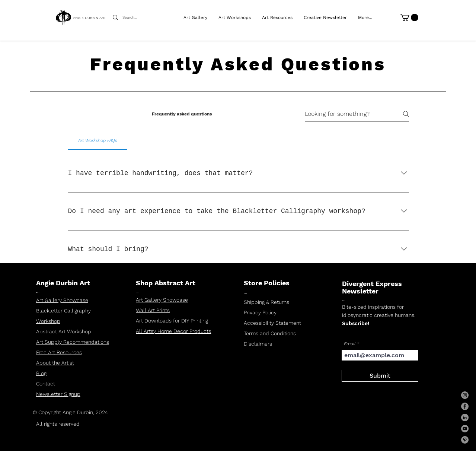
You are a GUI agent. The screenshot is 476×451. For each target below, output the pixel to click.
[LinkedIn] (465, 417)
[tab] (98, 140)
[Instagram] (465, 395)
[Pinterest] (465, 440)
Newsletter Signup (58, 394)
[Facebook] (465, 406)
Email (350, 344)
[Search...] (132, 18)
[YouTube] (465, 429)
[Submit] (380, 376)
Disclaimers (258, 344)
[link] (409, 18)
